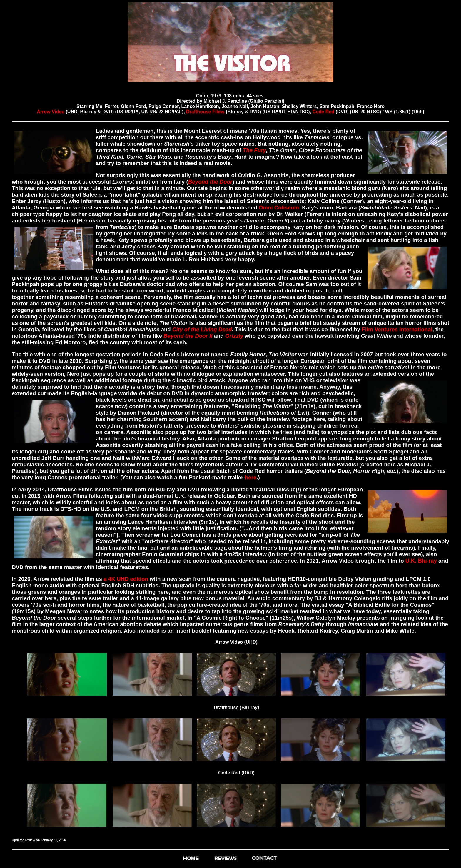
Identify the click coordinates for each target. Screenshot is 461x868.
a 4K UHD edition (126, 579)
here (251, 477)
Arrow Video (51, 112)
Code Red (323, 112)
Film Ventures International (397, 329)
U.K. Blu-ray (421, 561)
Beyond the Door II (188, 336)
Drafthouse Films (205, 112)
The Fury (254, 150)
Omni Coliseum (279, 208)
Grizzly (234, 336)
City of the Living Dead (202, 329)
